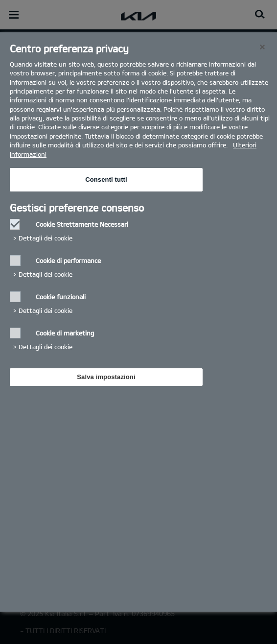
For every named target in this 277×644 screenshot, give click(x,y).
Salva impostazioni (106, 377)
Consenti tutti (106, 179)
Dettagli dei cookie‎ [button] (46, 238)
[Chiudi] (262, 47)
